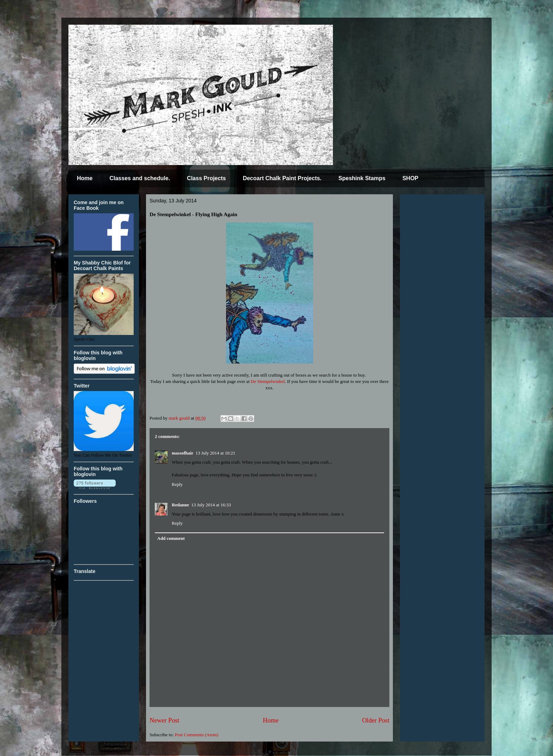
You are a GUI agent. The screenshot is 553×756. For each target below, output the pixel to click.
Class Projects (206, 178)
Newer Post (164, 720)
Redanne (180, 505)
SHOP (410, 178)
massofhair (183, 453)
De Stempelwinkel (268, 381)
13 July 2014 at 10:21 (215, 453)
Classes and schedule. (140, 178)
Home (85, 178)
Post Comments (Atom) (197, 735)
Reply (177, 484)
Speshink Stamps (362, 178)
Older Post (376, 720)
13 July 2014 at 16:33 (211, 505)
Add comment (171, 538)
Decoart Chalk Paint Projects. (282, 178)
